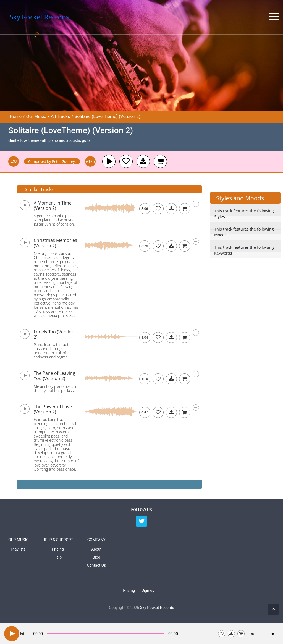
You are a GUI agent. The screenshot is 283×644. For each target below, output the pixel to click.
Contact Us (96, 565)
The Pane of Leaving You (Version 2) (54, 376)
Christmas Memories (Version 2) (55, 243)
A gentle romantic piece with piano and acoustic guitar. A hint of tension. (54, 220)
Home (16, 117)
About (96, 549)
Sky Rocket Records (157, 608)
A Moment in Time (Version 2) (53, 205)
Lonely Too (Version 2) (54, 334)
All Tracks (60, 117)
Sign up (148, 590)
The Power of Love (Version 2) (53, 409)
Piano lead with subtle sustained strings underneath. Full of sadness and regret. (53, 351)
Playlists (19, 549)
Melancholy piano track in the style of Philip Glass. (56, 388)
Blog (96, 557)
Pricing (58, 549)
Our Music (36, 117)
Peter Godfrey (63, 161)
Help (58, 557)
